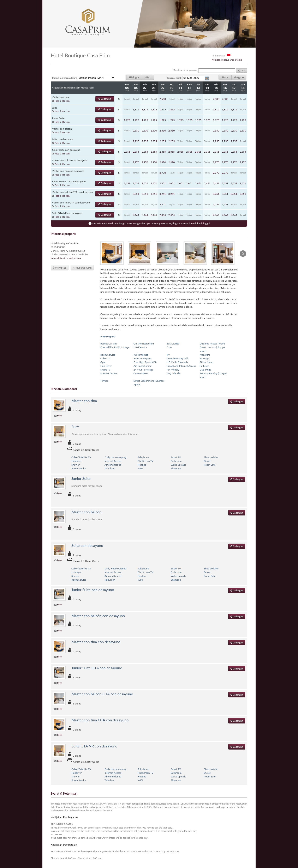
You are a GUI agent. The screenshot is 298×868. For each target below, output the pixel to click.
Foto (57, 101)
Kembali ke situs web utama (227, 60)
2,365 (127, 152)
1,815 (136, 109)
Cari (242, 71)
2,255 (136, 141)
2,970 (136, 162)
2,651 (127, 183)
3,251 (136, 194)
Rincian (66, 101)
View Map (60, 268)
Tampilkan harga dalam (64, 78)
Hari (148, 77)
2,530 (163, 99)
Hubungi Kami (82, 268)
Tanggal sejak (174, 78)
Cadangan (105, 99)
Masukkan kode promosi (185, 70)
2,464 (136, 215)
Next (243, 254)
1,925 (127, 120)
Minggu (134, 77)
